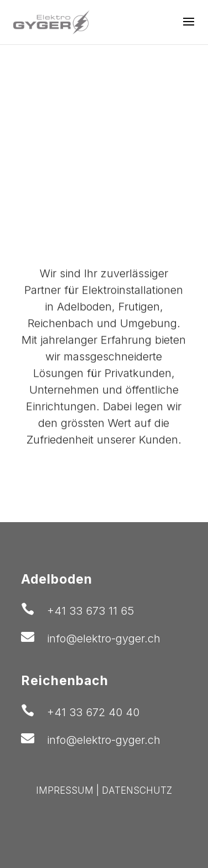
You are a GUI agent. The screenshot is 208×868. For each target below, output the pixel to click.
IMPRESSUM (65, 790)
